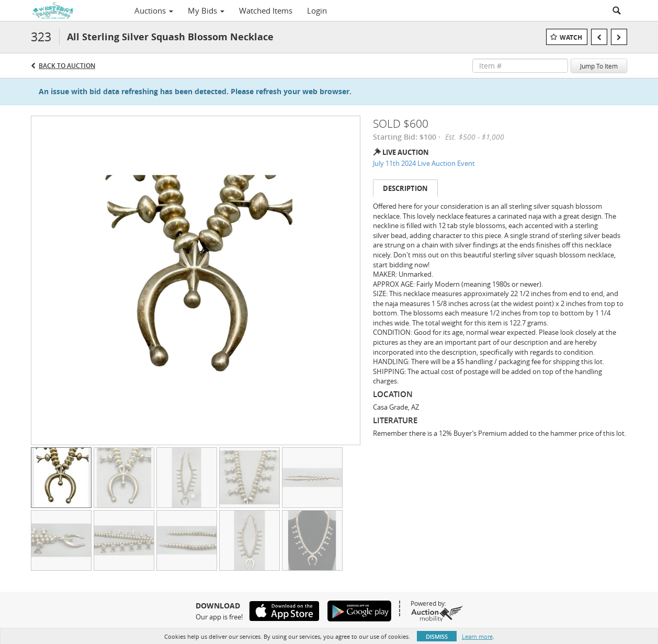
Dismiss (437, 636)
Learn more (477, 636)
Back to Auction (67, 66)
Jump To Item (599, 66)
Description (405, 188)
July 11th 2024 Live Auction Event (424, 163)
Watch (571, 37)
